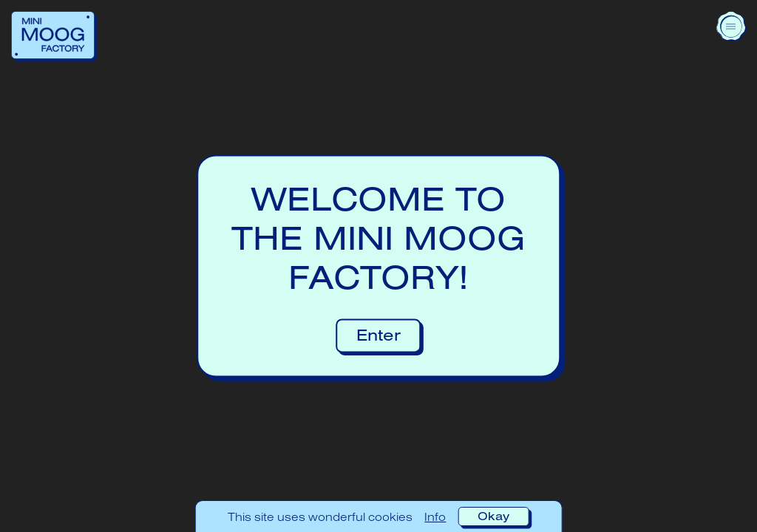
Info (435, 516)
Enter (378, 335)
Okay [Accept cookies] (493, 516)
